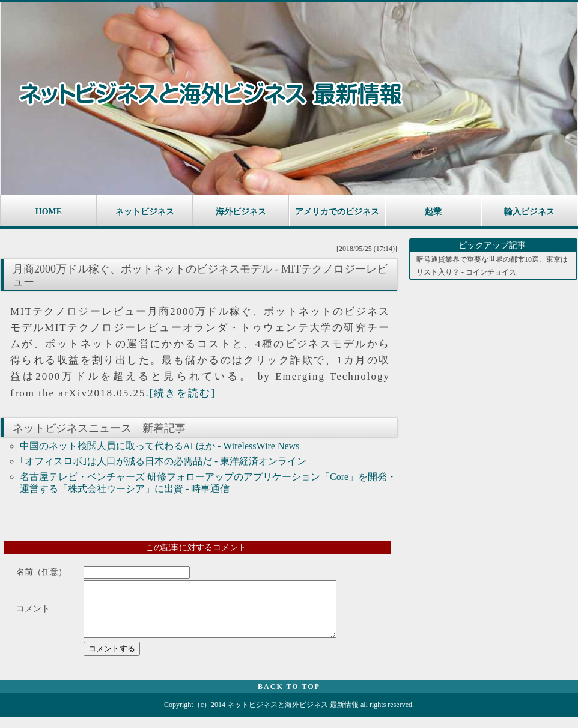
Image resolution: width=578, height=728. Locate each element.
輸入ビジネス (529, 212)
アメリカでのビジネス (337, 212)
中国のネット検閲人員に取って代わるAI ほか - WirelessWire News (160, 446)
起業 (433, 212)
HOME (49, 212)
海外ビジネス (241, 212)
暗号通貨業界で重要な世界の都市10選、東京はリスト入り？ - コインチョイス (492, 265)
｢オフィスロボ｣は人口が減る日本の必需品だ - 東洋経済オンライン (163, 461)
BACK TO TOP (289, 697)
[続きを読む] (183, 393)
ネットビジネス (145, 212)
